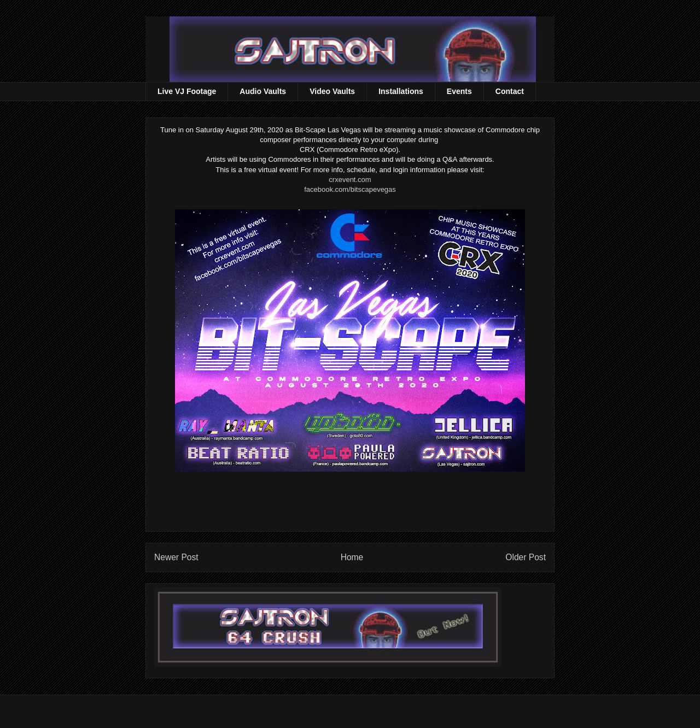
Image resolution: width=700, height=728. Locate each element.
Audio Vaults (263, 91)
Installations (401, 91)
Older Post (526, 557)
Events (459, 91)
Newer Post (176, 557)
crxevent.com (350, 180)
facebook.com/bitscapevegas (350, 189)
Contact (510, 91)
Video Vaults (332, 91)
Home (352, 557)
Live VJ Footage (187, 91)
